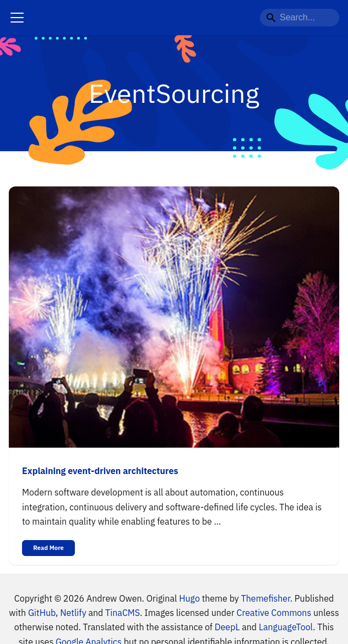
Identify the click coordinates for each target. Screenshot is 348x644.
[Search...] (300, 18)
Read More (48, 548)
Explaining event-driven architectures (100, 471)
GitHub (42, 613)
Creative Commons (274, 613)
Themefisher (266, 598)
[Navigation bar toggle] (17, 18)
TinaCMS (123, 613)
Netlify (73, 613)
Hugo (189, 598)
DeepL (227, 627)
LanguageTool (286, 627)
